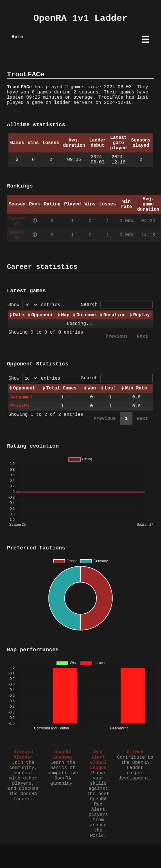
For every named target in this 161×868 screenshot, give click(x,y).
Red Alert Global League (98, 760)
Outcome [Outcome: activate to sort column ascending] (86, 315)
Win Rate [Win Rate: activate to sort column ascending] (136, 388)
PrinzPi (20, 406)
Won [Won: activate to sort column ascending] (92, 388)
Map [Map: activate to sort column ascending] (65, 315)
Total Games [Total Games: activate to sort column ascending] (61, 388)
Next (143, 336)
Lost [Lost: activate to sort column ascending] (110, 388)
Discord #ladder (23, 755)
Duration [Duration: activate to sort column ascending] (114, 315)
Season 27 (17, 221)
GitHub (135, 752)
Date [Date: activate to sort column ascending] (18, 315)
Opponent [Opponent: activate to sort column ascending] (42, 315)
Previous (117, 336)
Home (17, 37)
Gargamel (21, 397)
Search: (117, 305)
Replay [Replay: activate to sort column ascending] (142, 315)
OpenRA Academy (63, 755)
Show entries (34, 305)
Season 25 (17, 235)
